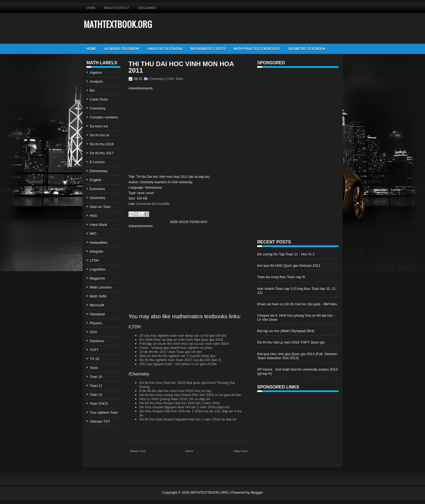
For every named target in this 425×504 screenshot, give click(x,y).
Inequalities (99, 243)
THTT (94, 350)
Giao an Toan (100, 207)
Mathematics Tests (208, 49)
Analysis (96, 81)
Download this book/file (153, 204)
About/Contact (117, 8)
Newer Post (138, 451)
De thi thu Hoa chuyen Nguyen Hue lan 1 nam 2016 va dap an (188, 419)
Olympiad (97, 314)
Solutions (97, 341)
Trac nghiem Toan (104, 412)
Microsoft (97, 305)
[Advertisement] (174, 132)
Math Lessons (101, 287)
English (96, 180)
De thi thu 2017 (102, 153)
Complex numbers (104, 117)
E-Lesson (97, 162)
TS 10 (94, 359)
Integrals (96, 251)
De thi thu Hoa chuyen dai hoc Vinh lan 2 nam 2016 (180, 403)
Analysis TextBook (165, 49)
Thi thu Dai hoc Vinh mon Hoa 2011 (181, 67)
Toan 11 (96, 386)
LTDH (94, 260)
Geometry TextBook (307, 49)
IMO (93, 234)
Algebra (96, 73)
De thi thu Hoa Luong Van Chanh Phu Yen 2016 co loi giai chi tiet (190, 395)
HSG (94, 216)
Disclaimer (147, 8)
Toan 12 (96, 395)
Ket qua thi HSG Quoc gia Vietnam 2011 (289, 266)
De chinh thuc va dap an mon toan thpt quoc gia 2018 (181, 340)
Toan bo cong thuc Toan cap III (281, 277)
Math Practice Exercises (257, 49)
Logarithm (98, 269)
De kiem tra (99, 126)
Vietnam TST (100, 421)
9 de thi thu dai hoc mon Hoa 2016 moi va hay (175, 391)
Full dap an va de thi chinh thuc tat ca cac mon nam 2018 (184, 344)
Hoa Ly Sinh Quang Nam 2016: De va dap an (175, 399)
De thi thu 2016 (102, 144)
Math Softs (98, 296)
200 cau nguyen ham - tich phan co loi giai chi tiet (178, 364)
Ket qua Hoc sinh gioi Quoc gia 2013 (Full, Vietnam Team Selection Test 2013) (297, 356)
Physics (96, 323)
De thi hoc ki (99, 135)
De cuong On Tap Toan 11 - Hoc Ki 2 (286, 254)
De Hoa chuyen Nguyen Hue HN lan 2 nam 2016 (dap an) (184, 407)
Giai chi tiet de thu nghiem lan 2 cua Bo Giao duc (178, 356)
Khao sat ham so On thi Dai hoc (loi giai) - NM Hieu (297, 304)
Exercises (97, 189)
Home (91, 8)
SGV (93, 332)
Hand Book (98, 225)
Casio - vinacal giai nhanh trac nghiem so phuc (176, 348)
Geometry (97, 198)
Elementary (99, 171)
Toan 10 (96, 377)
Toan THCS (99, 404)
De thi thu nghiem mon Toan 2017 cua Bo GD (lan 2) (180, 360)
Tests (94, 368)
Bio (92, 90)
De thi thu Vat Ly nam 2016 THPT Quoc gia (291, 342)
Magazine (97, 278)
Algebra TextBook (122, 49)
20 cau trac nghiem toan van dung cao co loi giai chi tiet (183, 336)
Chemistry (98, 108)
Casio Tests (99, 99)
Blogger (257, 492)
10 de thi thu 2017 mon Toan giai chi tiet (170, 352)
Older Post (240, 451)
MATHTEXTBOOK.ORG (118, 24)
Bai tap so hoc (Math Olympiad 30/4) (286, 331)
